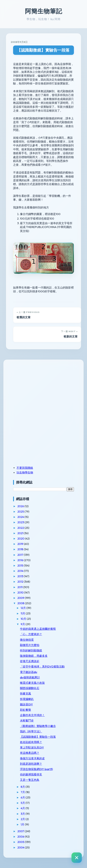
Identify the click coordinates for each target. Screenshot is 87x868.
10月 (24, 619)
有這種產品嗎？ (30, 753)
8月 (23, 787)
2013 (21, 576)
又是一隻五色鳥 (30, 780)
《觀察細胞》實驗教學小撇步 (38, 726)
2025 (21, 511)
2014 (21, 571)
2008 (21, 603)
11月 (23, 613)
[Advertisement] (35, 388)
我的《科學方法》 (31, 731)
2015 (21, 565)
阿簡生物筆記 (44, 11)
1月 (23, 824)
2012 (21, 582)
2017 (21, 555)
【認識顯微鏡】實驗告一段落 (43, 50)
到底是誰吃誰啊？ (31, 764)
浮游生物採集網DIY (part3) (36, 769)
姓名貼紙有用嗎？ (31, 742)
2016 (21, 560)
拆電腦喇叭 (27, 699)
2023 (21, 522)
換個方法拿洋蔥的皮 (32, 758)
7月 (23, 792)
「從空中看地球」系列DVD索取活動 (42, 666)
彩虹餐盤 (25, 710)
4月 (23, 808)
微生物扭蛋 (27, 640)
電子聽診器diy (29, 672)
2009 (21, 598)
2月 (23, 819)
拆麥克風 (25, 693)
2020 (21, 538)
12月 (24, 608)
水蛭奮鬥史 (27, 720)
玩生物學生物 (25, 472)
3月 (23, 814)
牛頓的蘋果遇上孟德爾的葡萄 (38, 629)
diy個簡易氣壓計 (30, 677)
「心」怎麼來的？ (31, 634)
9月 (23, 624)
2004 (21, 847)
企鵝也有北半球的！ (32, 715)
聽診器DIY (26, 704)
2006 (21, 837)
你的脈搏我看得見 (31, 774)
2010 (21, 592)
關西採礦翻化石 (30, 688)
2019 (21, 544)
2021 (21, 533)
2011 (20, 587)
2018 (21, 549)
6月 (23, 797)
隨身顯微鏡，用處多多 (34, 656)
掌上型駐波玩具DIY (32, 747)
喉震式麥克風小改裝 (32, 683)
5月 (23, 803)
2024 (21, 517)
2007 (21, 831)
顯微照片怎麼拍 (30, 645)
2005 (21, 842)
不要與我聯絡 (25, 468)
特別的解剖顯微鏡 (31, 650)
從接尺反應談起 (30, 661)
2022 (21, 528)
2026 (21, 506)
